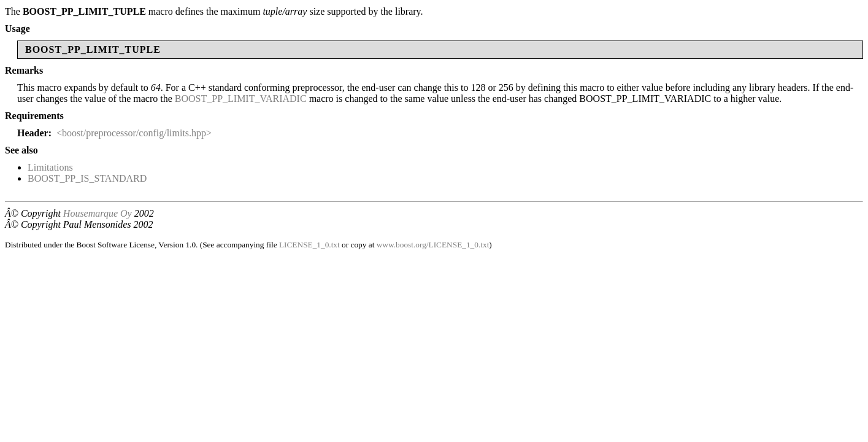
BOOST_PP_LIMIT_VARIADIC (241, 99)
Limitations (50, 167)
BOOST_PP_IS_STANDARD (87, 178)
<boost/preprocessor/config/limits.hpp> (134, 133)
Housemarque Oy (98, 213)
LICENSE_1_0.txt (309, 245)
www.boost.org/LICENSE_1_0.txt (433, 245)
